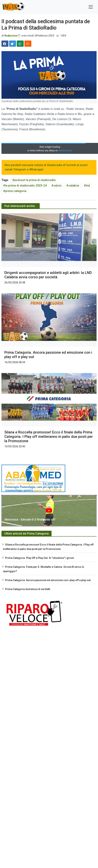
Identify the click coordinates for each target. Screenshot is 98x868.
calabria (74, 186)
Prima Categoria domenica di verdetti (28, 589)
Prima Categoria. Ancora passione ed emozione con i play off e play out (48, 580)
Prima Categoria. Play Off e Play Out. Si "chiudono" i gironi (40, 558)
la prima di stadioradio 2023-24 (26, 186)
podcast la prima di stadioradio (35, 180)
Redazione (11, 36)
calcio (57, 186)
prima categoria (16, 191)
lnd (88, 186)
